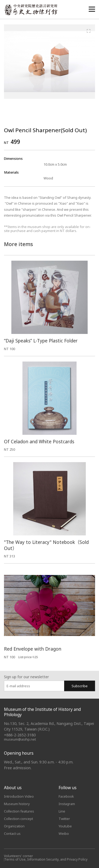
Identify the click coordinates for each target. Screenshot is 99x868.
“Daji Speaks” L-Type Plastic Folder (41, 341)
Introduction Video (19, 796)
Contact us (12, 833)
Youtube (65, 826)
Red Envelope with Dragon (33, 649)
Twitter (64, 819)
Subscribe (80, 686)
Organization (14, 826)
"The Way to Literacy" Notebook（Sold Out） (46, 545)
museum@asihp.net (20, 739)
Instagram (67, 804)
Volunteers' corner (18, 856)
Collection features (19, 811)
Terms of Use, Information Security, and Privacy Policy (46, 859)
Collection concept (18, 819)
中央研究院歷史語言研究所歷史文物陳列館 (31, 10)
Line (62, 811)
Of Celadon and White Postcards (39, 442)
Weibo (64, 833)
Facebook (66, 796)
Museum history (17, 804)
